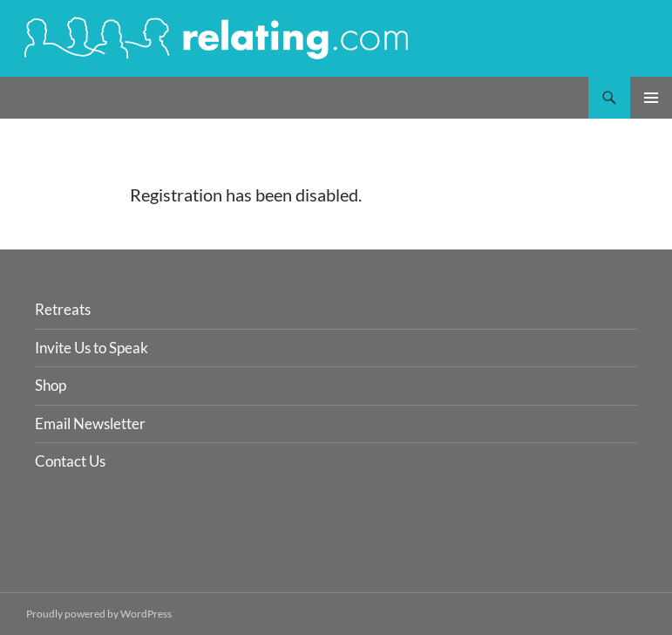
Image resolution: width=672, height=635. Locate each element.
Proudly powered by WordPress (99, 614)
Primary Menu (651, 98)
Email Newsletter (90, 423)
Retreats (63, 309)
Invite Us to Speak (92, 348)
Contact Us (70, 461)
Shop (51, 385)
